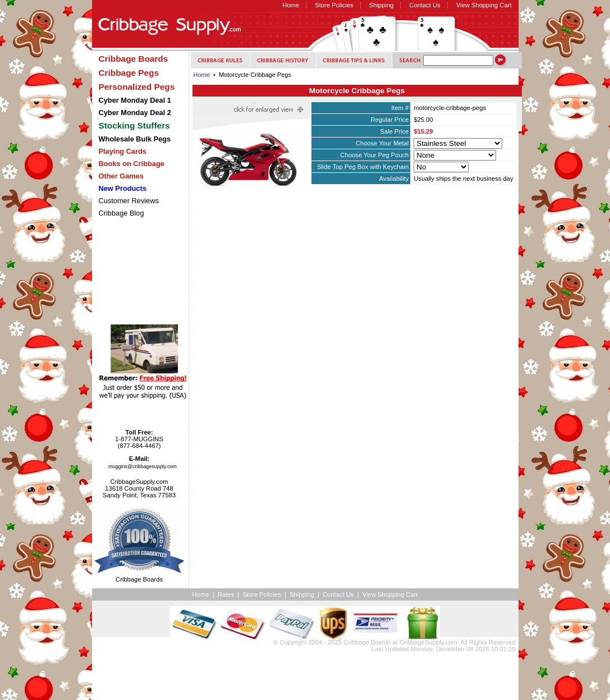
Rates (226, 594)
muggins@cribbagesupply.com (143, 466)
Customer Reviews (129, 201)
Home (291, 5)
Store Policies (334, 5)
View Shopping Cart (484, 5)
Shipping (382, 5)
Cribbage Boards (367, 642)
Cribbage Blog (121, 213)
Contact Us (425, 5)
